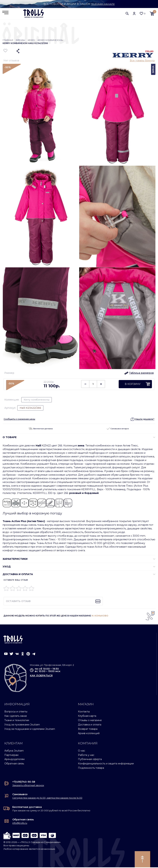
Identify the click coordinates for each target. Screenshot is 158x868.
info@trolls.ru (20, 824)
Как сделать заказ (16, 716)
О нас (82, 751)
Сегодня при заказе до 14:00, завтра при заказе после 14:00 (47, 798)
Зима (153, 70)
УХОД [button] (7, 567)
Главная (8, 41)
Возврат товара (88, 729)
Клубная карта (87, 716)
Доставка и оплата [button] (18, 575)
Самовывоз (20, 795)
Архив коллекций (89, 734)
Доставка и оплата (90, 725)
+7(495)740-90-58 (24, 782)
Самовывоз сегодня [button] (118, 429)
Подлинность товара (91, 769)
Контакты (84, 712)
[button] (127, 14)
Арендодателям (14, 760)
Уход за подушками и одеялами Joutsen (30, 729)
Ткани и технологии (17, 721)
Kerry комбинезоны (50, 41)
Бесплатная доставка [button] (40, 429)
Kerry (31, 41)
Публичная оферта (90, 760)
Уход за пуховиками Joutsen (22, 725)
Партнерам (11, 756)
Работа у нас (86, 756)
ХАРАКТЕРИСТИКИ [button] (15, 560)
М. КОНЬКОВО (100, 616)
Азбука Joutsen (14, 751)
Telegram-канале (103, 4)
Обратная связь (14, 764)
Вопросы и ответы (16, 712)
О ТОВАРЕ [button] (10, 438)
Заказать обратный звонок (28, 786)
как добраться (41, 676)
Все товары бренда (142, 61)
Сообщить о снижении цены (19, 420)
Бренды (20, 41)
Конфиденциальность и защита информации (106, 764)
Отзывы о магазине (90, 721)
